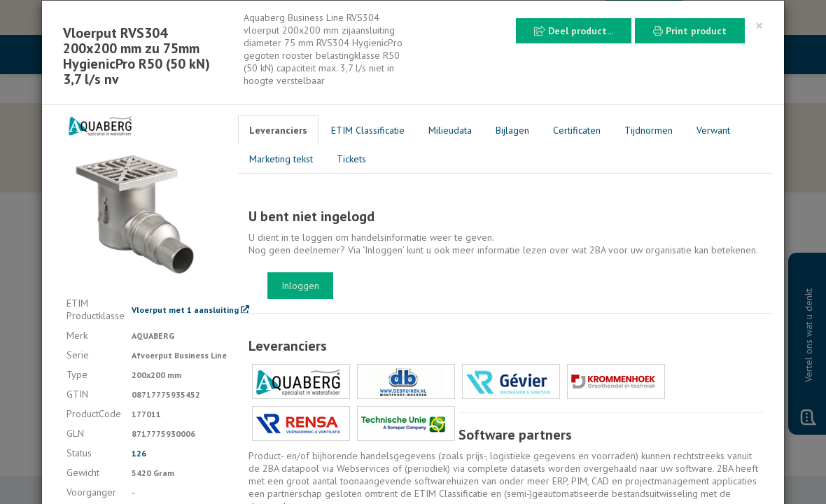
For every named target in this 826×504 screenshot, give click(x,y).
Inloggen (300, 286)
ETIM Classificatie (368, 130)
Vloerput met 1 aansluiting (190, 310)
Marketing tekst (281, 159)
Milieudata (450, 130)
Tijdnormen (649, 130)
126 (139, 453)
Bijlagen (512, 130)
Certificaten (577, 130)
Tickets (351, 159)
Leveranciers (278, 130)
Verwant (713, 130)
